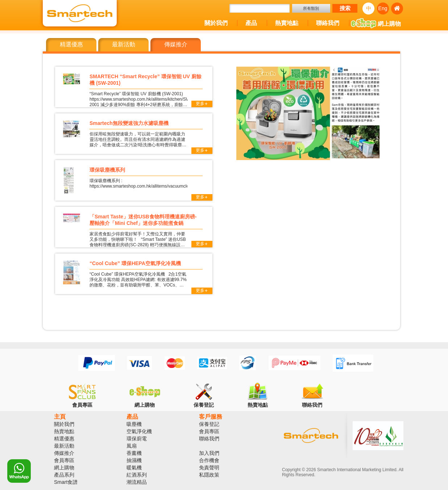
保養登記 (209, 424)
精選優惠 (64, 439)
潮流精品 (137, 482)
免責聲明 (209, 468)
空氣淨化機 (139, 431)
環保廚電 (137, 439)
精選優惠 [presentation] (83, 45)
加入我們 (209, 453)
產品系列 (64, 475)
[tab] (83, 45)
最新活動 (64, 446)
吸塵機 (134, 424)
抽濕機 (134, 460)
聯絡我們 (328, 23)
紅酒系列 (137, 475)
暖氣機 (134, 468)
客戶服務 (211, 417)
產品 (251, 23)
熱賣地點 (287, 23)
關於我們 (216, 23)
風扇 (132, 446)
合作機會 (209, 460)
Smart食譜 (66, 482)
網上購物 (376, 24)
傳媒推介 (64, 453)
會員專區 (64, 460)
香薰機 (134, 453)
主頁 (60, 417)
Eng (383, 8)
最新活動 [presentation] (158, 45)
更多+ (202, 104)
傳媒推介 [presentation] (233, 45)
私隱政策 (209, 475)
